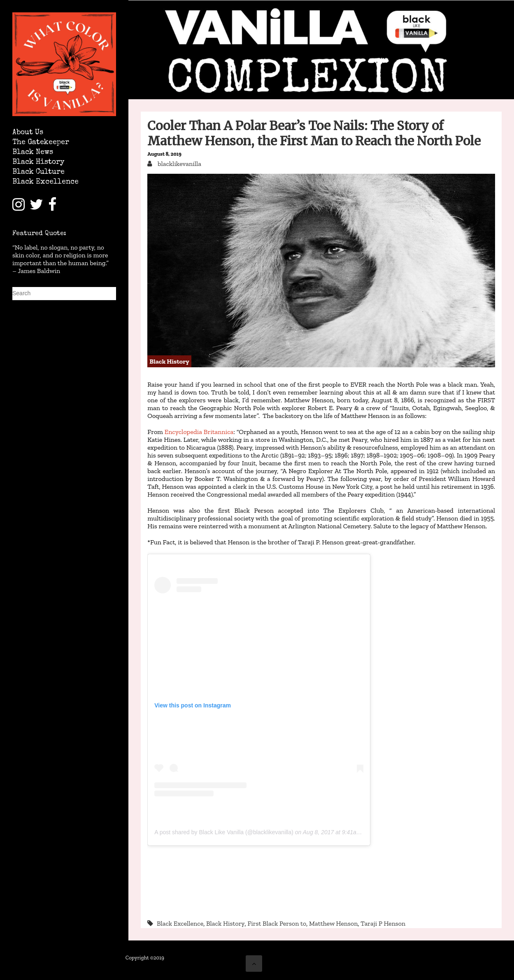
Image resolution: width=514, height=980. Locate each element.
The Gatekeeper (41, 143)
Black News (33, 153)
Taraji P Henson (383, 923)
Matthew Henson (333, 923)
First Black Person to (277, 923)
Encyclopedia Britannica (199, 432)
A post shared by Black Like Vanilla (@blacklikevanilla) (224, 832)
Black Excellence (45, 182)
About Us (28, 133)
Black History (38, 162)
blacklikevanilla (179, 164)
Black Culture (38, 172)
